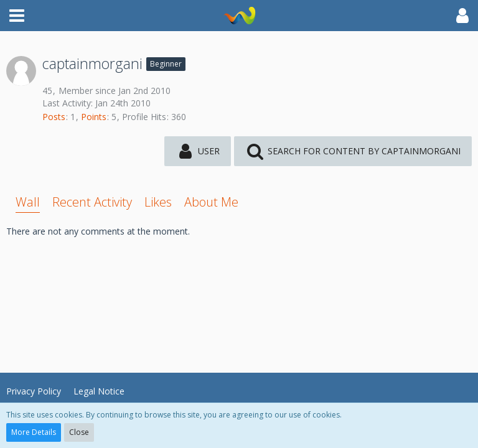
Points (94, 117)
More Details (34, 432)
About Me (211, 202)
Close (79, 432)
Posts (54, 117)
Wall (28, 202)
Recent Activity (92, 202)
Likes (158, 202)
